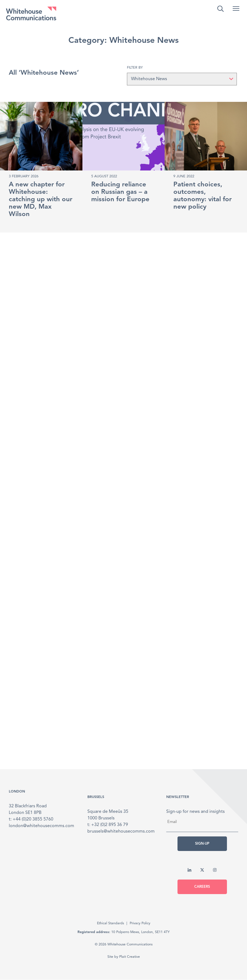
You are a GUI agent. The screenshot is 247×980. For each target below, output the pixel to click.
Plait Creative (130, 957)
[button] (236, 9)
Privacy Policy (140, 924)
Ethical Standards (110, 924)
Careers (202, 887)
